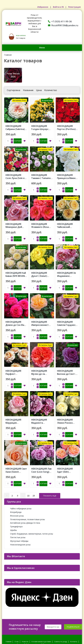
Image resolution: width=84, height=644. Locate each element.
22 (28, 474)
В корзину (18, 138)
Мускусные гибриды (18, 519)
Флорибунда (14, 491)
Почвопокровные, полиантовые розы (26, 498)
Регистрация (74, 7)
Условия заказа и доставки (41, 620)
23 (34, 474)
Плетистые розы (16, 516)
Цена (39, 90)
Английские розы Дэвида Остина (23, 501)
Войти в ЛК (57, 7)
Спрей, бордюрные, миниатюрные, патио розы (30, 512)
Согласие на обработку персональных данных (61, 625)
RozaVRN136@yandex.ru (63, 25)
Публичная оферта (33, 623)
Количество (51, 90)
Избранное (40, 7)
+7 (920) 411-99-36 (60, 21)
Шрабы (12, 509)
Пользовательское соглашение (55, 623)
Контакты (74, 620)
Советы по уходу (61, 620)
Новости (25, 620)
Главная (8, 55)
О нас (17, 620)
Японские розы (15, 494)
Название (28, 90)
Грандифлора (15, 505)
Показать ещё (50, 474)
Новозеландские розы (19, 523)
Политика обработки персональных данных (23, 625)
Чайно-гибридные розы (19, 487)
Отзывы (20, 623)
